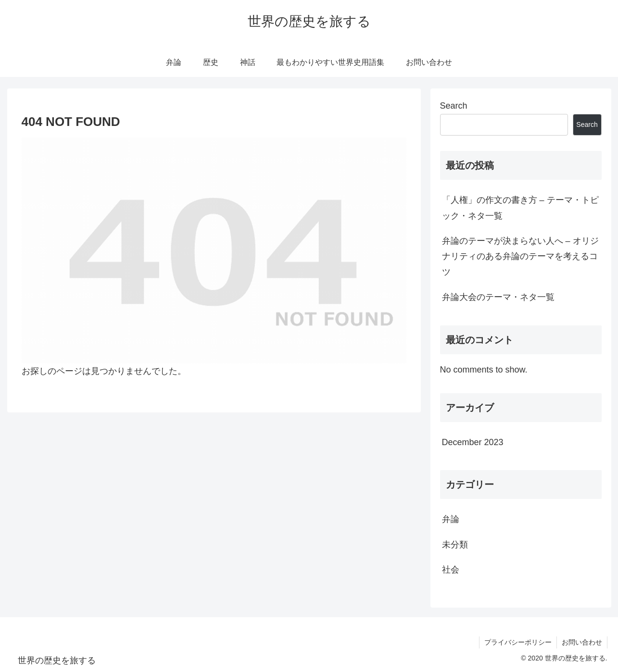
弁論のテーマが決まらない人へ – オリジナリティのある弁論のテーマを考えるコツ (520, 256)
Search (454, 106)
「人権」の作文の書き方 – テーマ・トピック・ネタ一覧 (520, 208)
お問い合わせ (582, 642)
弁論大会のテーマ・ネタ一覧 (498, 297)
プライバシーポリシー (518, 642)
